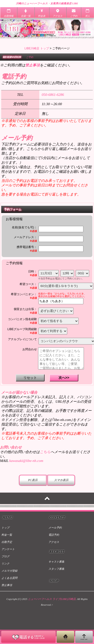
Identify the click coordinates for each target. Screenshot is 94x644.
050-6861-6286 (53, 95)
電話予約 (54, 535)
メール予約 (55, 528)
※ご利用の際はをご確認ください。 (36, 65)
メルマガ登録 (9, 571)
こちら (45, 452)
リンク (5, 563)
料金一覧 (7, 535)
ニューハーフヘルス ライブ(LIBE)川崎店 (52, 599)
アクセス (54, 542)
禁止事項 (7, 585)
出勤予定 (7, 542)
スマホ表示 (61, 480)
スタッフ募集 (56, 569)
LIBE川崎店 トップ (37, 48)
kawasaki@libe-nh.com (26, 461)
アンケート (8, 549)
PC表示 (33, 480)
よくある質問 (9, 578)
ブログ (5, 556)
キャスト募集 (56, 562)
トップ (5, 528)
